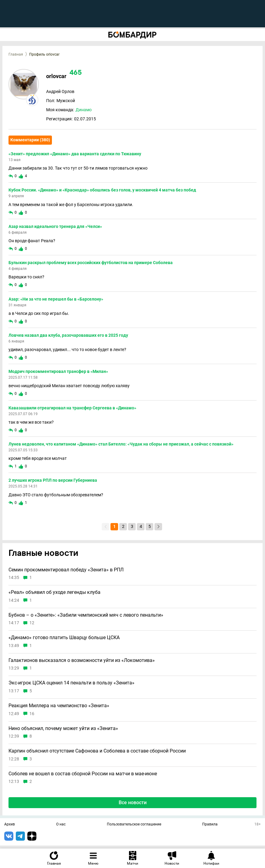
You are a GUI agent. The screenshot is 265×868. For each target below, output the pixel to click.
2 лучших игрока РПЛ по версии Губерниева (53, 480)
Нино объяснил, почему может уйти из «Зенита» (63, 728)
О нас (61, 825)
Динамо (84, 110)
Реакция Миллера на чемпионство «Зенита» (59, 706)
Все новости (133, 803)
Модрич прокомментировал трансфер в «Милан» (58, 371)
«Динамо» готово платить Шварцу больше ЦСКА (64, 638)
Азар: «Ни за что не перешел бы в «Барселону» (56, 299)
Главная (16, 54)
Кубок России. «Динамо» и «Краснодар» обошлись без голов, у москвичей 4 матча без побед (102, 190)
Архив (10, 825)
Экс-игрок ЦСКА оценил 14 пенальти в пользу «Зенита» (71, 683)
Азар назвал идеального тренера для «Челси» (55, 226)
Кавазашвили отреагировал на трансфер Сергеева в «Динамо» (72, 408)
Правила (210, 825)
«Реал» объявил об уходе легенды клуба (54, 592)
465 (76, 73)
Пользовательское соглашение (134, 825)
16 (32, 714)
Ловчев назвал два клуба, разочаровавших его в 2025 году (68, 335)
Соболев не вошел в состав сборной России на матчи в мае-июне (83, 774)
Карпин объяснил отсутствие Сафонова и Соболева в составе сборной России (97, 751)
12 (32, 623)
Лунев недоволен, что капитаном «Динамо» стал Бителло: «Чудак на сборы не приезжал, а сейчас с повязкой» (121, 444)
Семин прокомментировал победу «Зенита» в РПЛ (66, 570)
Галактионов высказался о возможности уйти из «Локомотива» (82, 660)
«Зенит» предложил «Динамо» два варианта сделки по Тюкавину (75, 154)
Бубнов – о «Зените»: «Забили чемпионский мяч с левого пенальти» (86, 615)
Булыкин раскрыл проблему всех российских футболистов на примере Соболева (91, 263)
